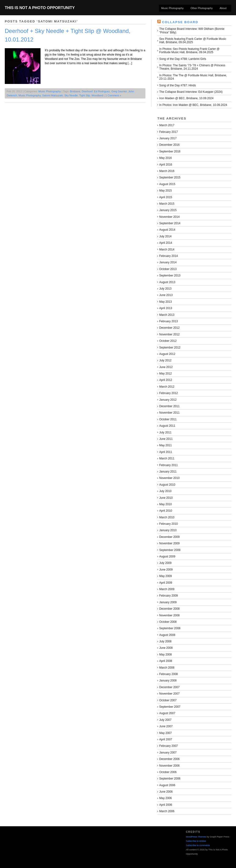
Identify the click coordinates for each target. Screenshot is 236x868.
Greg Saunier (119, 91)
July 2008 (165, 641)
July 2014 (165, 236)
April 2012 (166, 380)
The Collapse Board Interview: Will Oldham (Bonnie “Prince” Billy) (192, 31)
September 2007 (170, 707)
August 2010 (167, 485)
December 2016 (169, 145)
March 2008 (167, 668)
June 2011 (166, 439)
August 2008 (167, 635)
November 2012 (169, 334)
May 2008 (166, 655)
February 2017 (169, 132)
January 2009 (168, 602)
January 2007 (168, 753)
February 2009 (169, 596)
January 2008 (168, 681)
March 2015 (167, 204)
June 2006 (166, 792)
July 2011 (165, 432)
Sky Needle (71, 95)
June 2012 (166, 367)
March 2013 (167, 315)
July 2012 (165, 360)
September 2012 (170, 348)
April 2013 (166, 308)
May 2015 (166, 191)
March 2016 (167, 171)
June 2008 (166, 648)
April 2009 (166, 583)
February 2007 (169, 746)
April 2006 (166, 805)
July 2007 (165, 720)
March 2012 (167, 387)
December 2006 (169, 759)
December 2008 (169, 609)
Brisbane (75, 91)
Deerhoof (87, 91)
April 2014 (166, 243)
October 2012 (168, 341)
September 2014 (170, 223)
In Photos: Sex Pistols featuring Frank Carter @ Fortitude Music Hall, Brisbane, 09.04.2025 (189, 51)
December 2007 (169, 687)
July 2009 (165, 563)
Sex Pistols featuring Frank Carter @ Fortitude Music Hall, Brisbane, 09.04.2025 (193, 41)
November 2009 (169, 543)
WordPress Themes (196, 837)
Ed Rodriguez (102, 91)
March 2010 (167, 517)
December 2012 (169, 328)
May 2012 (166, 374)
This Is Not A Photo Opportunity (40, 8)
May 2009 (166, 576)
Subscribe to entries (196, 841)
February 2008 (169, 674)
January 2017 (168, 138)
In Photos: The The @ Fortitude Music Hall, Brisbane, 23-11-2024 (193, 77)
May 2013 (166, 302)
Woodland (97, 95)
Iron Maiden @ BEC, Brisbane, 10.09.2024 (186, 98)
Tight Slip (85, 95)
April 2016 (166, 165)
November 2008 (169, 615)
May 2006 (166, 798)
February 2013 (169, 321)
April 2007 (166, 739)
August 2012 (167, 354)
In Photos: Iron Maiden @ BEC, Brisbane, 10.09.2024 (193, 105)
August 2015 (167, 184)
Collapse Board (180, 22)
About (223, 8)
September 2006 (170, 779)
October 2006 (168, 772)
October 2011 (168, 419)
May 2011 (166, 445)
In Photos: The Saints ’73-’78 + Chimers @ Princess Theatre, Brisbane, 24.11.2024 (192, 67)
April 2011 (166, 452)
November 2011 (169, 413)
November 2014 (169, 217)
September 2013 (170, 275)
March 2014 (167, 249)
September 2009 (170, 550)
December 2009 (169, 537)
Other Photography (202, 8)
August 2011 (167, 426)
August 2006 (167, 785)
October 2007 (168, 700)
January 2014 (168, 262)
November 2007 (169, 694)
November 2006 (169, 766)
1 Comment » (113, 95)
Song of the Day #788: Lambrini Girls (183, 59)
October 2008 (168, 622)
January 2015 (168, 210)
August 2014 (167, 230)
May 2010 (166, 504)
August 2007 (167, 713)
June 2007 (166, 726)
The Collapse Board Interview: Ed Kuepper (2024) (191, 92)
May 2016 (166, 158)
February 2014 (169, 256)
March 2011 (167, 458)
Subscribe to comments (198, 845)
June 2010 (166, 498)
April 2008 (166, 661)
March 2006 (167, 811)
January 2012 (168, 400)
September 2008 (170, 628)
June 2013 (166, 295)
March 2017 (167, 125)
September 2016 (170, 151)
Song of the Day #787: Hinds (177, 85)
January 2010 (168, 530)
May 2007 (166, 733)
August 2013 (167, 282)
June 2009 (166, 570)
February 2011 (169, 465)
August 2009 (167, 556)
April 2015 (166, 197)
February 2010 (169, 524)
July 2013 (165, 289)
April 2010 (166, 511)
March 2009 (167, 589)
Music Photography (172, 8)
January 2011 (168, 472)
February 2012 (169, 393)
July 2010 (165, 491)
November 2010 (169, 478)
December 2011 (169, 406)
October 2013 (168, 269)
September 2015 (170, 177)
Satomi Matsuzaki (53, 95)
